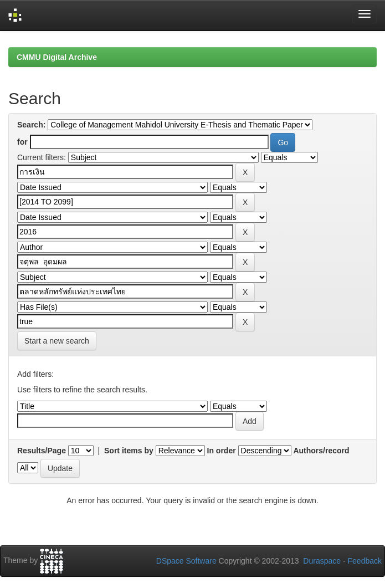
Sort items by (129, 451)
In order (222, 451)
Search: (31, 125)
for (22, 142)
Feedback (365, 561)
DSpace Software (186, 561)
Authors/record (321, 451)
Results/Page (42, 451)
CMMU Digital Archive (57, 57)
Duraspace (322, 561)
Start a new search (57, 341)
